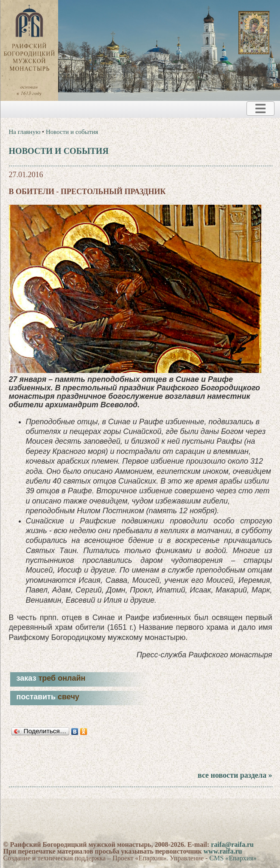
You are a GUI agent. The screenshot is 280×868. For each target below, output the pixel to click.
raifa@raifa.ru (232, 844)
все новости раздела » (235, 775)
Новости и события (72, 132)
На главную (25, 132)
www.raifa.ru (223, 851)
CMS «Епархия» (233, 858)
